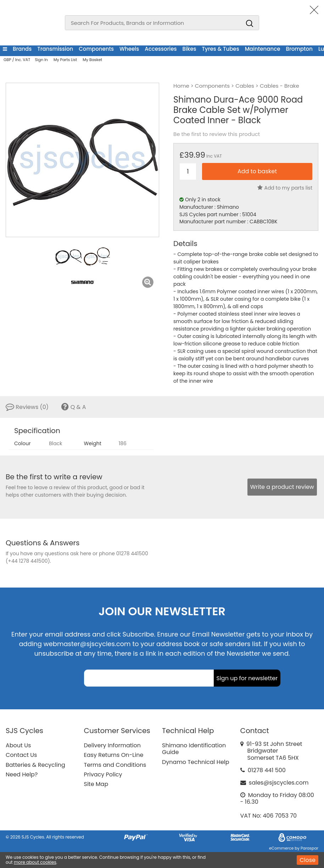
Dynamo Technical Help (196, 762)
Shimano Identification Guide (194, 749)
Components (96, 49)
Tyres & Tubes (221, 49)
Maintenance (263, 49)
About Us (18, 745)
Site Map (96, 784)
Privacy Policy (103, 774)
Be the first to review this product (217, 134)
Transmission (55, 49)
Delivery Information (112, 745)
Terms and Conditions (115, 765)
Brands (22, 49)
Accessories (161, 49)
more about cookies (35, 862)
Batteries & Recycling (35, 765)
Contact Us (21, 755)
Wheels (129, 49)
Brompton (299, 49)
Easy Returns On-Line (114, 755)
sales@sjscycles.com (279, 783)
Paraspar (309, 848)
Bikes (189, 49)
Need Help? (22, 774)
